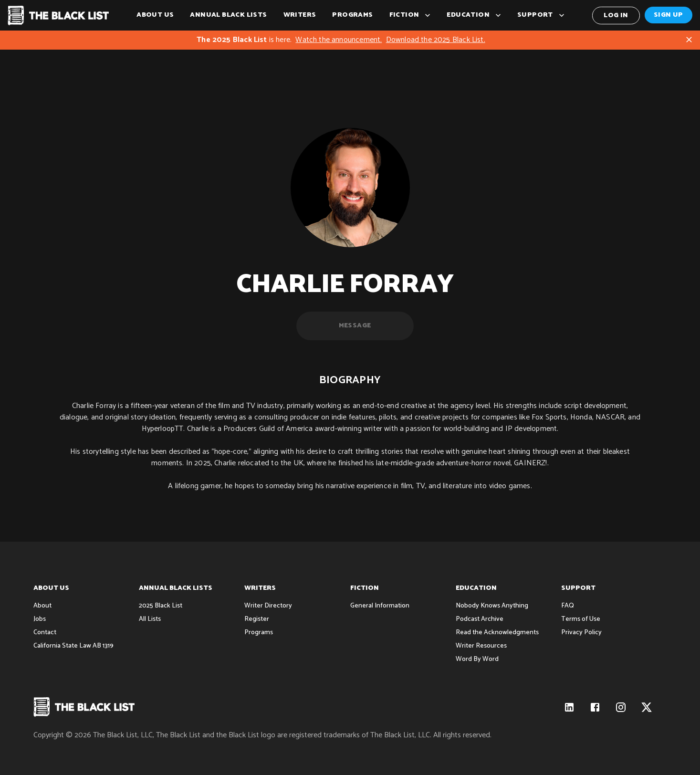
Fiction (410, 15)
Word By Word (477, 659)
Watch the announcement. (339, 40)
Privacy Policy (581, 633)
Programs (352, 15)
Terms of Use (581, 619)
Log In (616, 16)
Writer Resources (481, 646)
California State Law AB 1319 (73, 646)
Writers (300, 15)
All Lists (150, 619)
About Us (155, 15)
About (42, 606)
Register (257, 619)
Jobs (40, 619)
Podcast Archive (480, 619)
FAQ (568, 606)
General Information (380, 606)
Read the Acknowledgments (497, 633)
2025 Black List (161, 606)
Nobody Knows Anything (492, 606)
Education (474, 15)
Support (541, 15)
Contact (45, 633)
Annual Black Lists (228, 15)
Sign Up (669, 15)
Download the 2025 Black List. (436, 40)
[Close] (689, 40)
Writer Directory (268, 606)
